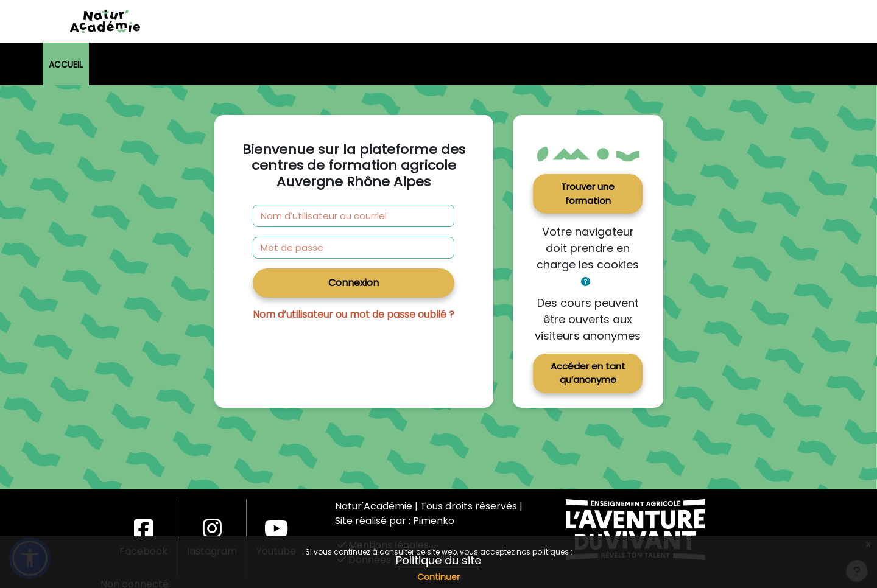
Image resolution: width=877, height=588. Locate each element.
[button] (586, 282)
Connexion (354, 283)
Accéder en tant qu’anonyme (588, 373)
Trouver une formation (588, 194)
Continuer (438, 577)
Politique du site (438, 560)
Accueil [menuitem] (66, 65)
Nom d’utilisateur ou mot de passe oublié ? (354, 314)
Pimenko (434, 521)
